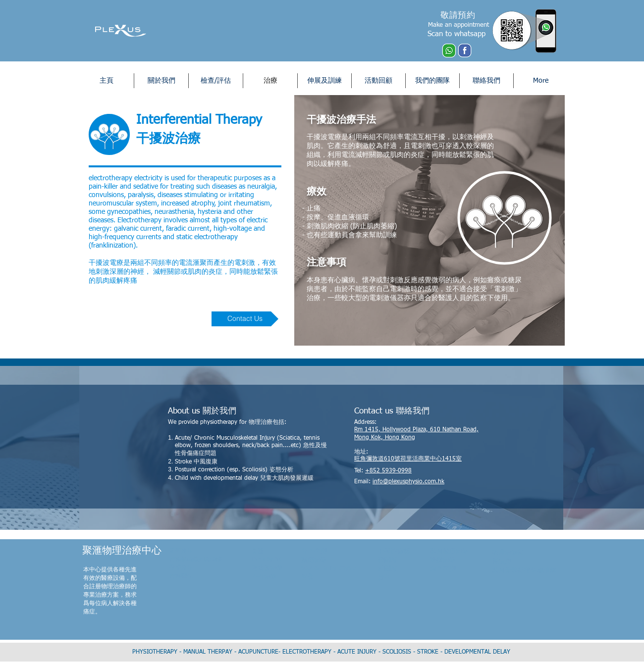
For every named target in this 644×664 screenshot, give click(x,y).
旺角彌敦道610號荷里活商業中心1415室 (408, 459)
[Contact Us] (245, 319)
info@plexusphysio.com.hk (408, 482)
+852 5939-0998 (388, 471)
